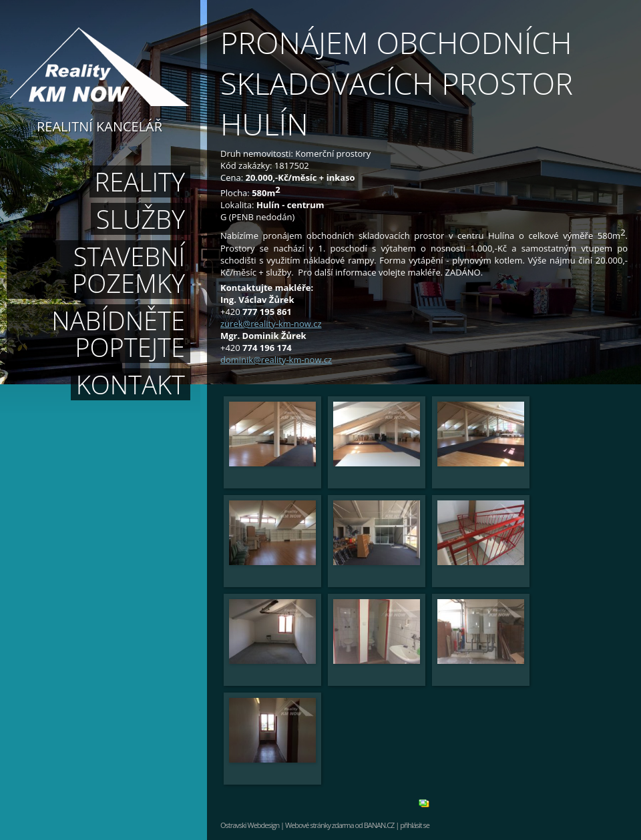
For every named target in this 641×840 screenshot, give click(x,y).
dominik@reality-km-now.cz (276, 360)
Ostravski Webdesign (250, 825)
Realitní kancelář (99, 125)
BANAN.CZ (379, 825)
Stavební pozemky (129, 270)
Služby (141, 219)
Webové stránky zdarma (319, 825)
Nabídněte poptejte (118, 334)
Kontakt (131, 384)
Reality (140, 181)
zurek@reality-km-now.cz (271, 324)
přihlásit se (415, 825)
